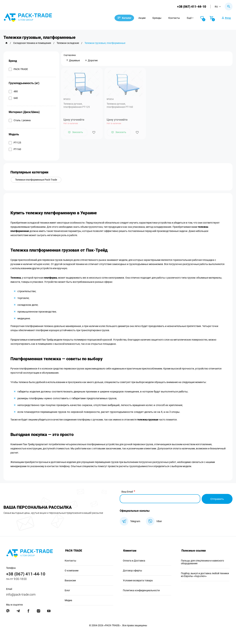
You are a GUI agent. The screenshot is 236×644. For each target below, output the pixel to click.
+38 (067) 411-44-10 (191, 7)
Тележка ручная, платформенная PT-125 (77, 106)
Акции (144, 18)
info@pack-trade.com (21, 594)
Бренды (159, 18)
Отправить (217, 499)
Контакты (176, 18)
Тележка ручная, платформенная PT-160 (120, 106)
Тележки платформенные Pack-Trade (36, 180)
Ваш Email (127, 492)
